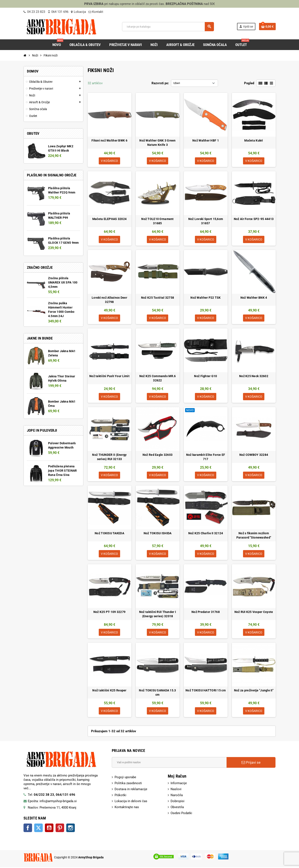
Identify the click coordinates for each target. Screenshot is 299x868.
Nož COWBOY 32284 (254, 455)
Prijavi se (251, 763)
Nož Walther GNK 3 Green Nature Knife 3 (157, 143)
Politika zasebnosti (128, 784)
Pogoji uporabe (125, 778)
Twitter (38, 829)
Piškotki (120, 796)
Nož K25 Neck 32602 (254, 376)
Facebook (28, 829)
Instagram (71, 829)
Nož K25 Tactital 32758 (158, 298)
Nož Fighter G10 (205, 376)
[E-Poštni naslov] (169, 763)
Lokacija (78, 12)
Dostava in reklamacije (131, 790)
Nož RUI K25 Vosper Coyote (254, 613)
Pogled (249, 83)
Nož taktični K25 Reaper (109, 691)
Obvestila (177, 808)
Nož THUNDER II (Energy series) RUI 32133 (109, 457)
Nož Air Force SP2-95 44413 (254, 219)
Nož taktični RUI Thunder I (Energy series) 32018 (158, 615)
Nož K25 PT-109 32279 (110, 613)
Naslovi (176, 790)
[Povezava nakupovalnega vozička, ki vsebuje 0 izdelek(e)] (267, 27)
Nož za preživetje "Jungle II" (254, 691)
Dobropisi (177, 802)
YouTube (49, 829)
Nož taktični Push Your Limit (109, 376)
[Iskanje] (168, 27)
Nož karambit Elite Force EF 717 (206, 457)
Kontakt (96, 12)
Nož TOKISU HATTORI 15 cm (206, 691)
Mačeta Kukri (254, 140)
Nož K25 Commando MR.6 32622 (158, 379)
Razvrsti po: (160, 83)
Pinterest (60, 829)
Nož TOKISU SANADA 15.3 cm (157, 693)
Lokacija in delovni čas (131, 802)
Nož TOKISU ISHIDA (158, 534)
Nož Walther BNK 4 (254, 298)
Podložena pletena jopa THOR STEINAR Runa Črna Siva (63, 471)
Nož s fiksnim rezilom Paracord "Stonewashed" (254, 536)
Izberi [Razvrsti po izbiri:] (177, 83)
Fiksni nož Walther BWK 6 (109, 140)
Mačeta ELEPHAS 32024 (110, 219)
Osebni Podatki (181, 814)
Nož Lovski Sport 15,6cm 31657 (206, 221)
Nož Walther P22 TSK (205, 298)
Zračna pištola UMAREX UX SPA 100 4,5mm (63, 282)
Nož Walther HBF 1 (206, 140)
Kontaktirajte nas (127, 808)
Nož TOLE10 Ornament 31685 (157, 221)
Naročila (177, 796)
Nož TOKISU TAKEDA (109, 534)
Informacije (179, 784)
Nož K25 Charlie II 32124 (206, 534)
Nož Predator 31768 (206, 613)
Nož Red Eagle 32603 (158, 455)
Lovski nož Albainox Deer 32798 (109, 300)
